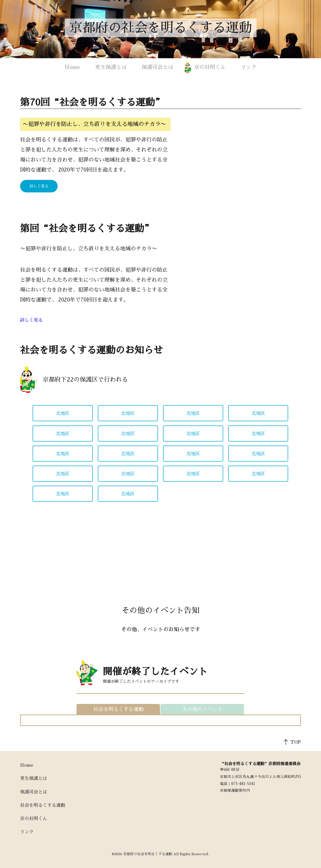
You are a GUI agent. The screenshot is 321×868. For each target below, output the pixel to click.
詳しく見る (39, 186)
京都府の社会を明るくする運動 (160, 28)
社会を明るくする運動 (43, 805)
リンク (249, 67)
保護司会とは (157, 67)
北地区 (63, 413)
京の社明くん (210, 67)
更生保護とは (111, 67)
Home (72, 67)
